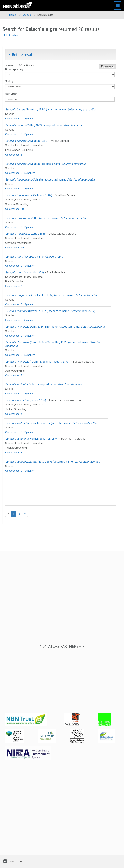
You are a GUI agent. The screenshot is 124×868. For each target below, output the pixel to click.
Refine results (22, 55)
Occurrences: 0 (14, 119)
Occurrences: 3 (14, 155)
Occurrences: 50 (14, 247)
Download (107, 67)
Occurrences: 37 (14, 286)
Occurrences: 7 (14, 452)
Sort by (9, 81)
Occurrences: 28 (14, 209)
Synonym (30, 119)
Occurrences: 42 (15, 375)
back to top (15, 861)
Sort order (11, 94)
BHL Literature (11, 35)
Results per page (15, 69)
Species (27, 15)
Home (13, 15)
